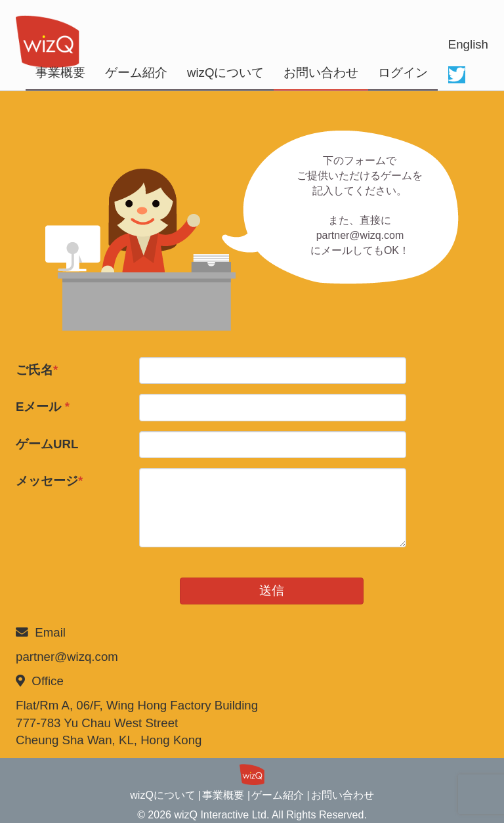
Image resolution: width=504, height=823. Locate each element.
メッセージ (49, 481)
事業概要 (60, 73)
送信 (272, 590)
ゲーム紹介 (136, 73)
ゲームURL (47, 444)
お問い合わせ (321, 73)
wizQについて (225, 73)
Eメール (43, 407)
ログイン (403, 73)
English (468, 44)
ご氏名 (37, 370)
